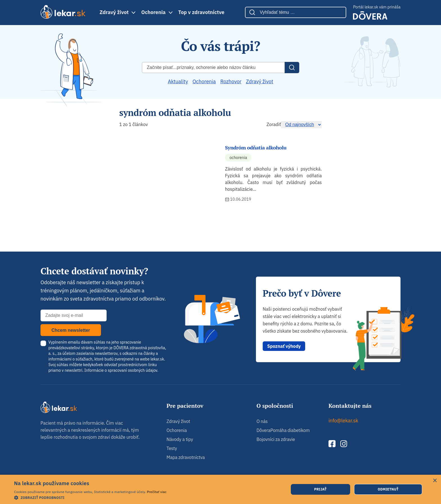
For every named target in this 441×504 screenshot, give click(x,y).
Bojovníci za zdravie (276, 439)
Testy (172, 448)
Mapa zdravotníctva (186, 457)
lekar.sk (157, 359)
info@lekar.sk (343, 421)
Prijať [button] (320, 489)
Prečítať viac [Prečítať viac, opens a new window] (157, 492)
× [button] (435, 481)
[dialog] (220, 489)
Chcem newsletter (71, 330)
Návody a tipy (180, 439)
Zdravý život (114, 12)
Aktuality (178, 81)
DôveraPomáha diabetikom (283, 430)
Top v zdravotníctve (201, 12)
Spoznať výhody (284, 346)
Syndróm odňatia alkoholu (256, 147)
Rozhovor (231, 81)
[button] (90, 497)
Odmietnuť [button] (388, 489)
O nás (262, 421)
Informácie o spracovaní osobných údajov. (121, 370)
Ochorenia (153, 12)
